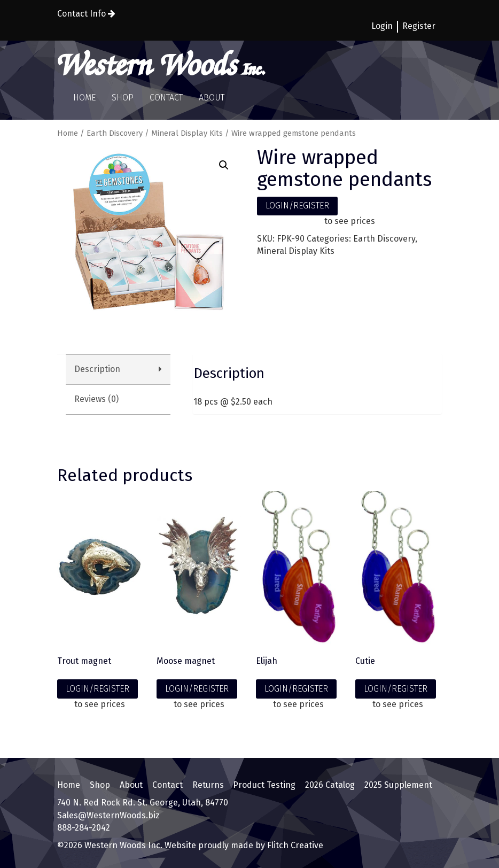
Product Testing (264, 785)
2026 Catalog (330, 785)
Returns (208, 785)
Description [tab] (97, 369)
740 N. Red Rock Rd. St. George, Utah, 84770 (143, 803)
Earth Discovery (115, 133)
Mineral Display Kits (187, 133)
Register (419, 26)
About (212, 98)
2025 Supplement (398, 785)
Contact (166, 98)
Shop (123, 98)
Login (382, 26)
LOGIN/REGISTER (297, 206)
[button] (224, 165)
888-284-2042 (84, 828)
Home (84, 98)
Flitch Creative (294, 845)
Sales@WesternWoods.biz (108, 815)
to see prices (350, 221)
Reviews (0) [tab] (96, 399)
